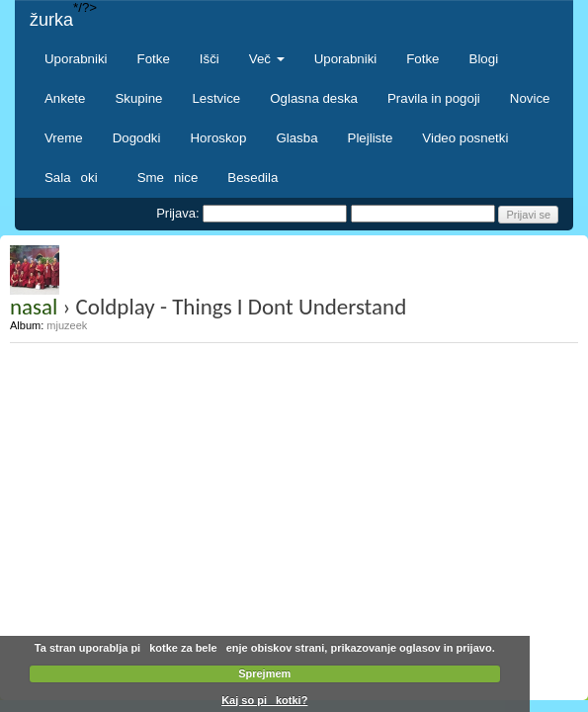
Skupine (138, 98)
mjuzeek (67, 325)
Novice (530, 98)
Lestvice (216, 98)
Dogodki (137, 138)
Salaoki (76, 178)
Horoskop (218, 138)
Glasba (296, 138)
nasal (34, 307)
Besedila (252, 178)
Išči (210, 59)
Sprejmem (264, 673)
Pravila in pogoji (434, 98)
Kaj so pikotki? (264, 700)
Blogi (484, 59)
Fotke (154, 59)
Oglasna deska (314, 98)
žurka (51, 20)
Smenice (168, 178)
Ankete (65, 98)
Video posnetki (465, 138)
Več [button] (267, 59)
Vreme (64, 138)
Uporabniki (76, 59)
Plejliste (371, 138)
